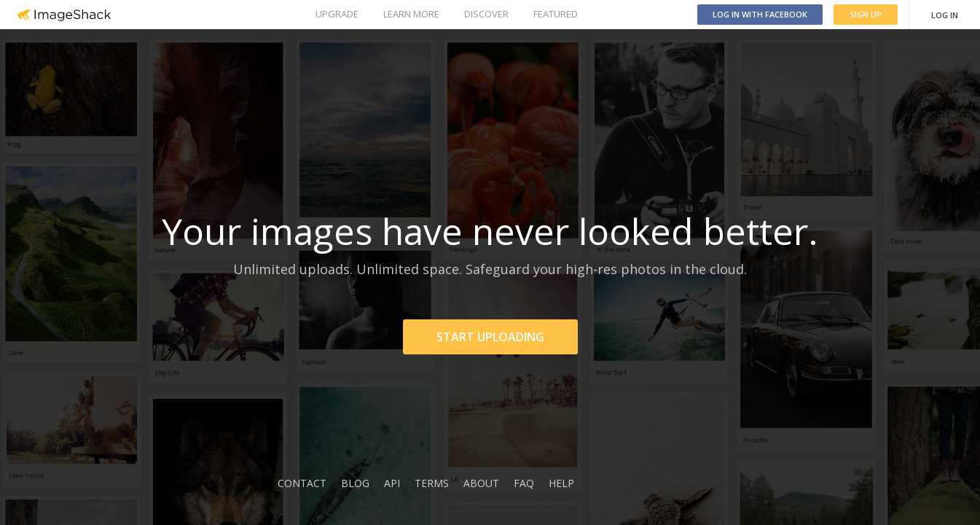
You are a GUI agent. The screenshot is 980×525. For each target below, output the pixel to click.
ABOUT (481, 483)
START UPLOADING (490, 337)
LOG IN (945, 15)
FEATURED (556, 14)
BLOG (355, 483)
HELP (561, 483)
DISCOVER (486, 14)
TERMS (432, 483)
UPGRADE (337, 14)
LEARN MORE (411, 14)
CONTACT (302, 483)
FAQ (524, 483)
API (392, 483)
